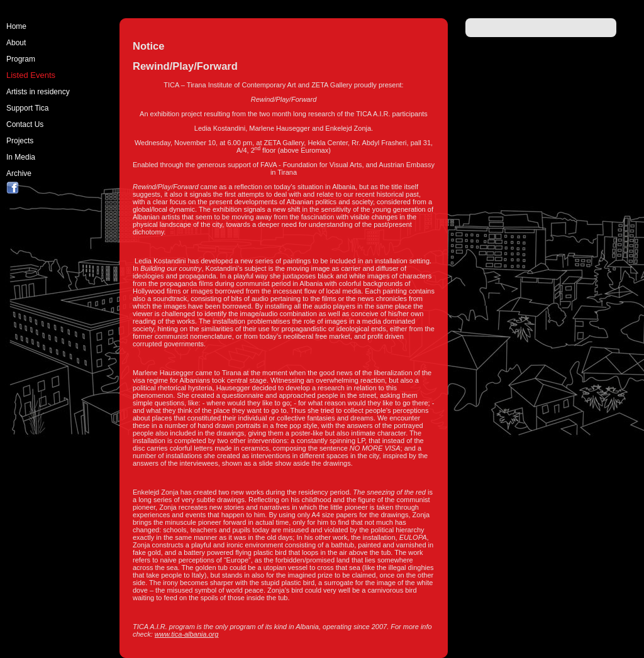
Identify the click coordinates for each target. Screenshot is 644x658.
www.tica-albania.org (187, 634)
